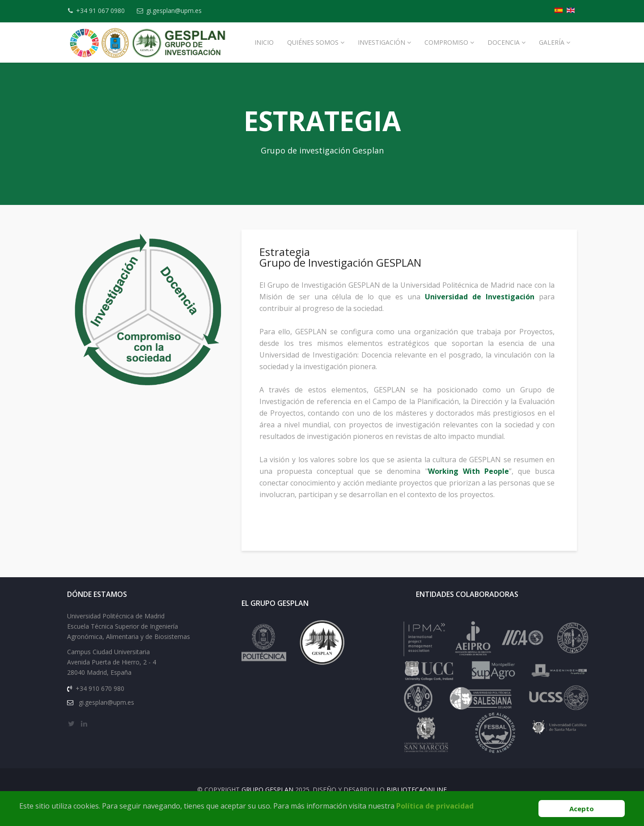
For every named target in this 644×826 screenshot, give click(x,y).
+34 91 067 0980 (103, 11)
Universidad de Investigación (481, 304)
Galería (552, 42)
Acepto (582, 809)
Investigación (381, 42)
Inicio (264, 42)
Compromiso (446, 42)
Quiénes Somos (313, 42)
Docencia (504, 42)
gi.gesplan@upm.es (179, 11)
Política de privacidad (435, 806)
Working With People (470, 479)
